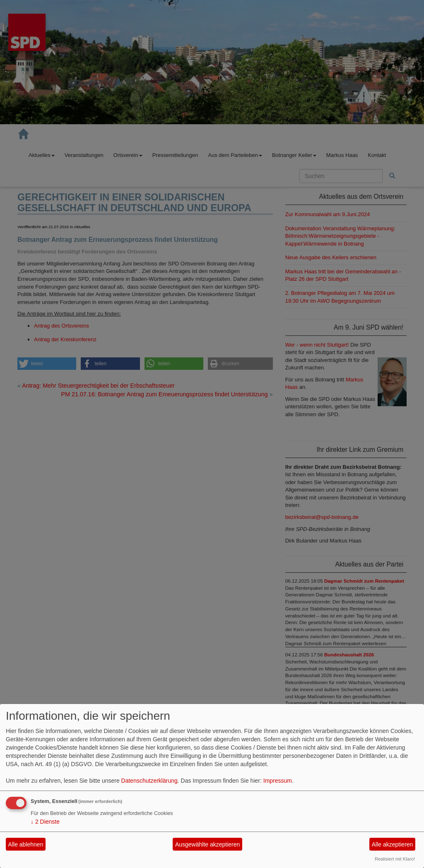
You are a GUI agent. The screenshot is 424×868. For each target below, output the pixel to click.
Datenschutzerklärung (149, 781)
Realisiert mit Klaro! (395, 859)
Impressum (278, 781)
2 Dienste (45, 822)
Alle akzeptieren (393, 844)
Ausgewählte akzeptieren (207, 844)
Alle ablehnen (26, 844)
